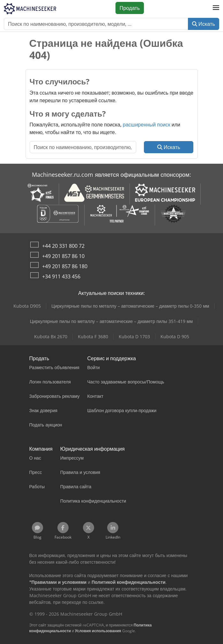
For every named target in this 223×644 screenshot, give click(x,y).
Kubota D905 (27, 306)
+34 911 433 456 (61, 276)
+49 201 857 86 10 (63, 256)
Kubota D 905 (175, 336)
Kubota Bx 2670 (51, 336)
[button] (216, 8)
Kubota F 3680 (93, 336)
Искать (204, 24)
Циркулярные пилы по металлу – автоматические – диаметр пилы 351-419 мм (111, 321)
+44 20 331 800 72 (63, 246)
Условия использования (98, 631)
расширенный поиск (147, 125)
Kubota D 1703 (134, 336)
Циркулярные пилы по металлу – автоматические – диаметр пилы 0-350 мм (130, 306)
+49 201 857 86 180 (65, 266)
